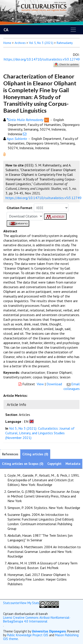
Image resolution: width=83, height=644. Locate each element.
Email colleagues (72, 386)
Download (54, 384)
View (40, 384)
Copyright (54, 464)
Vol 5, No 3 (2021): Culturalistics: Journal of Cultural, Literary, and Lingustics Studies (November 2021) (40, 433)
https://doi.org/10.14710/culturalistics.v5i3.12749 (42, 59)
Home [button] (7, 43)
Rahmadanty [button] (65, 43)
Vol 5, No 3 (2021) (41, 43)
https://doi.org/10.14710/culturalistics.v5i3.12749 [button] (43, 198)
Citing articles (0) (35, 454)
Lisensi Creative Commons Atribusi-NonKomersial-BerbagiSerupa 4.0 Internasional (37, 620)
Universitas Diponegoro (49, 631)
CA (6, 30)
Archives (20, 43)
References (10, 454)
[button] (4, 154)
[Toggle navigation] (73, 30)
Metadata (73, 464)
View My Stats (30, 603)
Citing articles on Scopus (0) (23, 464)
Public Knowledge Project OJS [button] (28, 635)
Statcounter (12, 603)
